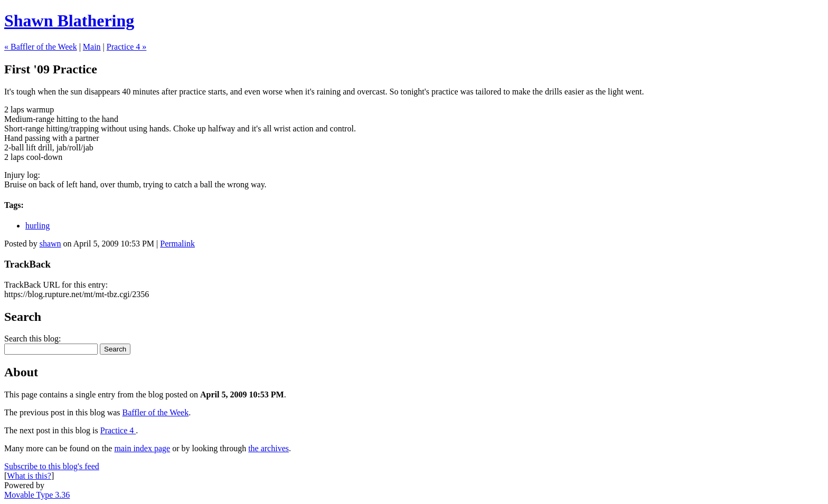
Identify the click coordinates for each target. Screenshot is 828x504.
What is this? (29, 476)
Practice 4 (118, 430)
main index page (142, 448)
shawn (50, 244)
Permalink (177, 244)
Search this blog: (33, 339)
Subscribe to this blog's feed (52, 466)
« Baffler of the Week (41, 47)
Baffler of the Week (156, 412)
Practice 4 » (127, 47)
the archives (269, 448)
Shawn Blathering (69, 21)
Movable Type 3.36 (37, 495)
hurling (37, 226)
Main (92, 47)
